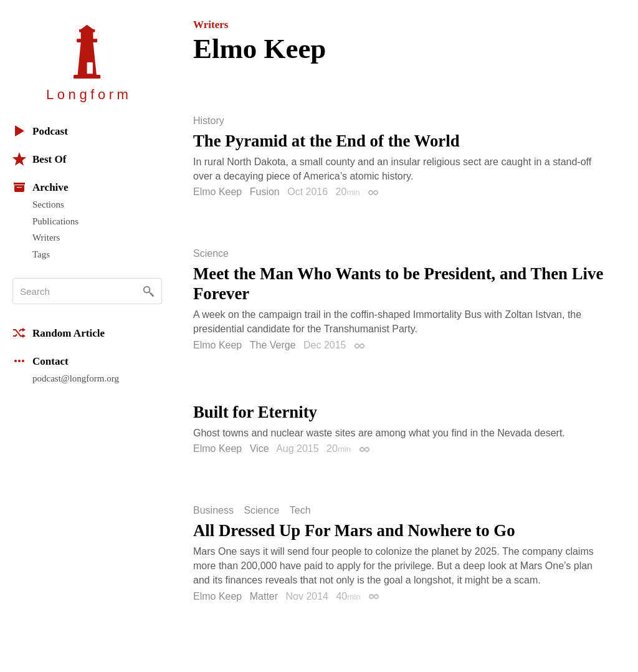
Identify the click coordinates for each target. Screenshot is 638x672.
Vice (259, 449)
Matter (264, 596)
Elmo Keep (217, 192)
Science (211, 254)
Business (213, 511)
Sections (48, 204)
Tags (41, 254)
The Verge (273, 345)
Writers (46, 238)
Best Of (39, 159)
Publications (55, 221)
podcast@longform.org (76, 378)
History (209, 121)
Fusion (265, 192)
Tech (300, 511)
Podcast (40, 131)
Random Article (59, 333)
